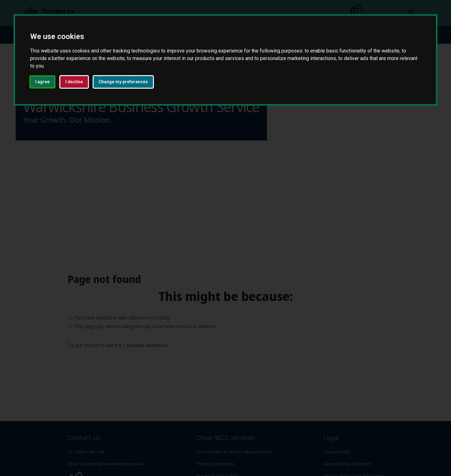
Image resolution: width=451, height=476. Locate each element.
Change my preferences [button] (123, 82)
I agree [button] (42, 82)
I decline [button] (74, 82)
